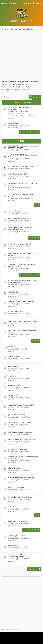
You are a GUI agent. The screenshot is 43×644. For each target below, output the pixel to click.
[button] (40, 98)
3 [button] (37, 98)
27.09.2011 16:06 (24, 269)
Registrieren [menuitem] (27, 3)
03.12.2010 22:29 (24, 323)
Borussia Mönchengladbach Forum (24, 29)
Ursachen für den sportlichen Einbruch (21, 440)
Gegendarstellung (14, 211)
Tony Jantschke (13, 376)
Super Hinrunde (13, 546)
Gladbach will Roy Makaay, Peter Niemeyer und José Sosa (23, 457)
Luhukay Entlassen (14, 468)
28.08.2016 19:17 (24, 169)
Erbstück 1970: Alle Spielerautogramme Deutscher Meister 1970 (22, 281)
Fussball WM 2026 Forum (13, 629)
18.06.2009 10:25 (24, 407)
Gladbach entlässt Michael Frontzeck (21, 302)
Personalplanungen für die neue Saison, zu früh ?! (23, 331)
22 (34, 132)
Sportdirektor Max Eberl (16, 415)
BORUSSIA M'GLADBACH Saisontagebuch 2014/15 (22, 184)
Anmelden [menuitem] (39, 3)
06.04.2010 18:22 (24, 335)
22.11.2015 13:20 (24, 176)
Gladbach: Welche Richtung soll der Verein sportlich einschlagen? (23, 147)
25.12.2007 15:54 (24, 548)
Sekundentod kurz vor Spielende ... (20, 432)
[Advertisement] (21, 55)
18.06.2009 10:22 (24, 417)
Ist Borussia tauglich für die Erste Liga (21, 478)
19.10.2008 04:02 (24, 470)
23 (38, 132)
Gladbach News (13, 123)
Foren (6, 29)
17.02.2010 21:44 (24, 349)
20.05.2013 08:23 (24, 232)
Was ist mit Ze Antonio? (16, 487)
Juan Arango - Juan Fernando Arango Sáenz (23, 321)
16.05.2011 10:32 (24, 284)
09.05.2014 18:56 (24, 199)
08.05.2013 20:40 (24, 246)
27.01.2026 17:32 (24, 150)
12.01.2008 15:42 (24, 538)
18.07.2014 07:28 (24, 126)
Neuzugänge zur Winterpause (18, 449)
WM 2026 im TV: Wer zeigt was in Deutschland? (19, 109)
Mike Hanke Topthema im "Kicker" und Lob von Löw (23, 254)
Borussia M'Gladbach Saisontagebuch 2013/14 (21, 195)
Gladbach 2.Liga (13, 507)
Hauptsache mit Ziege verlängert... (20, 497)
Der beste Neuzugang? (16, 311)
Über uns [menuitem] (4, 3)
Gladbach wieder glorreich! (17, 174)
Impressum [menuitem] (13, 3)
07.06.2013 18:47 (24, 221)
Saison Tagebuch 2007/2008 (17, 521)
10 (27, 275)
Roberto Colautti (13, 357)
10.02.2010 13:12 (24, 378)
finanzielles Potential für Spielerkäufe (21, 405)
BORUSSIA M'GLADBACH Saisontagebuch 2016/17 (22, 156)
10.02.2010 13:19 (24, 359)
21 (31, 132)
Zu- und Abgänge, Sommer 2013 (19, 218)
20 (27, 132)
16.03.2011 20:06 (24, 304)
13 (38, 275)
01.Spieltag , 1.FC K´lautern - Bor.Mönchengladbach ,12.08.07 (19, 556)
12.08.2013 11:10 (24, 213)
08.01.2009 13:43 (24, 452)
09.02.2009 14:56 (24, 434)
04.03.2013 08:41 (24, 257)
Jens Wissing (12, 347)
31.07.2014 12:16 (24, 187)
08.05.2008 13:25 (24, 524)
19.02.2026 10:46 (24, 112)
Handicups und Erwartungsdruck (19, 244)
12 (34, 275)
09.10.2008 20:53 (24, 480)
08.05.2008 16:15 (24, 509)
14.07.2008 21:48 (24, 490)
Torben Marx (12, 366)
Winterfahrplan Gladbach (17, 536)
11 (31, 275)
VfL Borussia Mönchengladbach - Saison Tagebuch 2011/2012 (22, 266)
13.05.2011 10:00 (24, 294)
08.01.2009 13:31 (24, 460)
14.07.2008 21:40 (24, 499)
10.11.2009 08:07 (24, 388)
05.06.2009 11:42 (24, 425)
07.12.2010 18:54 (24, 314)
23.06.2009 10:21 (24, 398)
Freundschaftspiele (14, 386)
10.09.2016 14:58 (24, 159)
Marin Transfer (13, 395)
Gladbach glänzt (13, 292)
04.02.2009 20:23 (24, 442)
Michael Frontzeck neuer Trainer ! (20, 422)
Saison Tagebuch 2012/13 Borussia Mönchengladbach (20, 229)
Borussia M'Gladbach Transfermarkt (21, 167)
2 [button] (33, 98)
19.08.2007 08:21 (24, 559)
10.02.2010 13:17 (24, 368)
